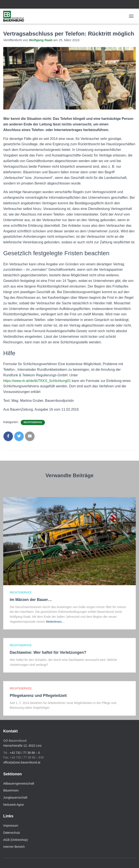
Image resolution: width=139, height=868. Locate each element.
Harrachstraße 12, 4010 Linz (22, 746)
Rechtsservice (33, 422)
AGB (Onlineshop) (16, 840)
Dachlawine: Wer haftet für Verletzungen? (48, 652)
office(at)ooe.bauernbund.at (22, 762)
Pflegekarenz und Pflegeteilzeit (38, 696)
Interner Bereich (14, 847)
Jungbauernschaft (15, 798)
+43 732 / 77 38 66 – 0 (25, 753)
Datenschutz (12, 833)
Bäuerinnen (11, 790)
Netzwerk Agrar (14, 805)
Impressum (11, 826)
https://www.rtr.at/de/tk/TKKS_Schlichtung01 (37, 381)
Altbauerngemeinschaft (19, 784)
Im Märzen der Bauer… (31, 600)
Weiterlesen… (55, 622)
